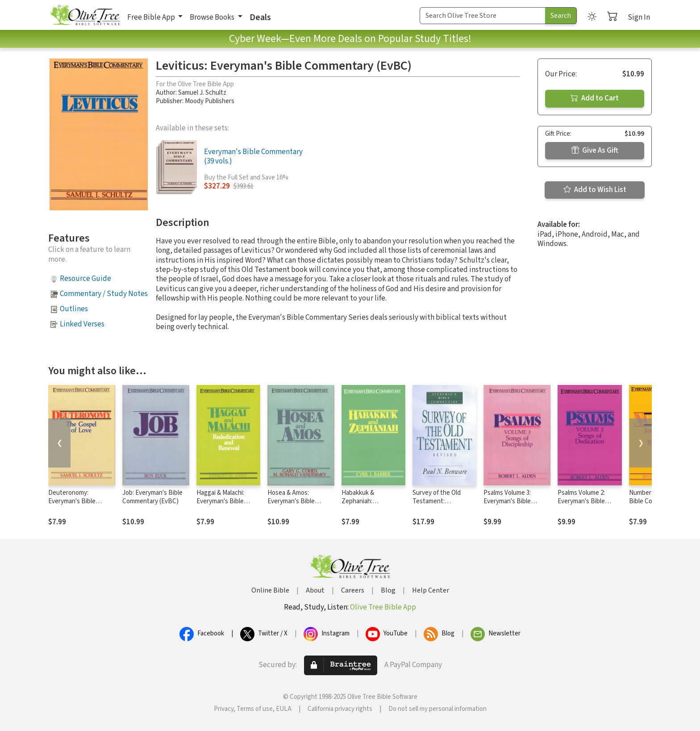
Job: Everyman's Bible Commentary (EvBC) (152, 497)
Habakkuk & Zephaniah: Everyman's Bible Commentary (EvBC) (370, 505)
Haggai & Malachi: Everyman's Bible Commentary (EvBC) (225, 501)
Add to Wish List (595, 190)
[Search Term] (483, 16)
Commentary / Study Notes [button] (104, 294)
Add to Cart (595, 98)
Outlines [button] (74, 309)
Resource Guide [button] (85, 279)
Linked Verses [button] (82, 324)
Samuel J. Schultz (202, 93)
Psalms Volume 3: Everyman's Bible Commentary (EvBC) (512, 501)
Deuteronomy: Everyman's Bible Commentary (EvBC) (76, 501)
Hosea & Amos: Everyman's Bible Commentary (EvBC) (296, 501)
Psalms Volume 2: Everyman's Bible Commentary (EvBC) (586, 501)
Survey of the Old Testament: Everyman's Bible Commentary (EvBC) (441, 505)
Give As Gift (595, 150)
